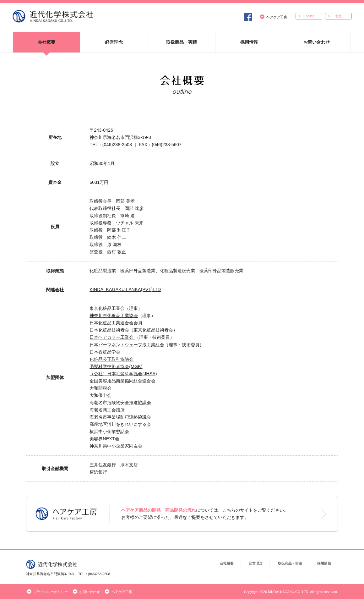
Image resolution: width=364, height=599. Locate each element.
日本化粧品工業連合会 (111, 323)
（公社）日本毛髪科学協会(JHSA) (123, 374)
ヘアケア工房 (274, 17)
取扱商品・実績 (182, 42)
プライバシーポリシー (47, 592)
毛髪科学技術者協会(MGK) (116, 366)
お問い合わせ (317, 42)
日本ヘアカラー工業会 (112, 337)
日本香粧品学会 (105, 352)
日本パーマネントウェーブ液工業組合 (127, 345)
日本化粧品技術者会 (109, 330)
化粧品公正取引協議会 (111, 359)
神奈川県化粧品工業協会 (114, 316)
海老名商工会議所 (107, 410)
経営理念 (114, 42)
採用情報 (249, 42)
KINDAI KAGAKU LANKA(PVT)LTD (125, 289)
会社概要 (46, 42)
